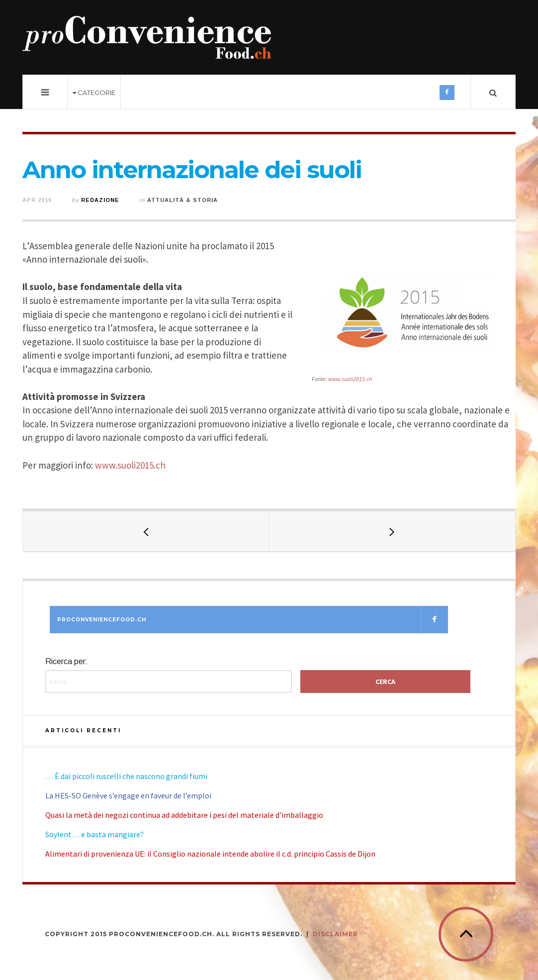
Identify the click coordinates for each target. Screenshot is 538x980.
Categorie (94, 93)
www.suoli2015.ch (350, 379)
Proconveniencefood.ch (253, 620)
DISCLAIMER (335, 934)
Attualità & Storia (182, 200)
